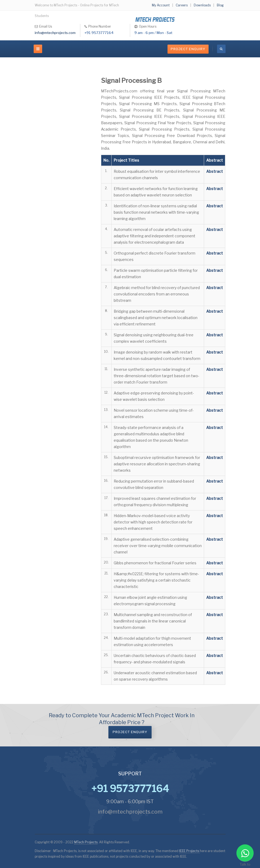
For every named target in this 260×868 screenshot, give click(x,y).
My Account (161, 5)
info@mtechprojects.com (55, 33)
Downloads (202, 5)
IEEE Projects (190, 851)
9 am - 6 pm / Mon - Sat (153, 33)
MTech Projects (86, 842)
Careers (182, 5)
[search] (221, 49)
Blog (220, 5)
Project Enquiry (188, 49)
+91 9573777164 (99, 33)
